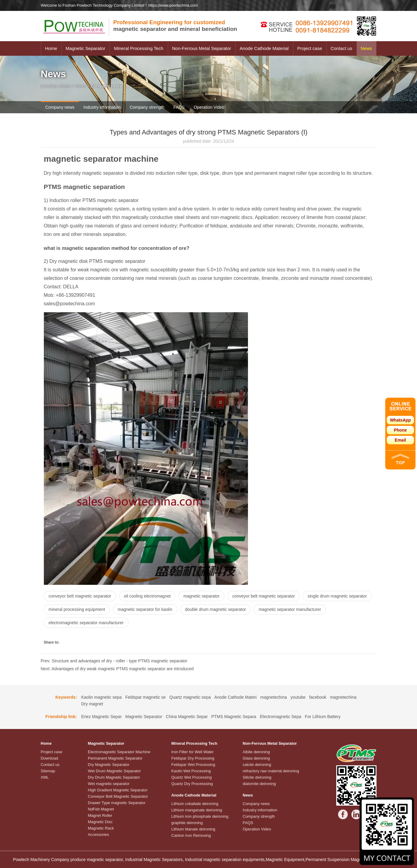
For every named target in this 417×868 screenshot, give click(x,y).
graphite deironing (187, 823)
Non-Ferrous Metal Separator (202, 48)
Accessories (99, 835)
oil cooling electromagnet (147, 596)
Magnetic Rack (101, 828)
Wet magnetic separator (109, 784)
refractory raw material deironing (271, 771)
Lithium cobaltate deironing (195, 804)
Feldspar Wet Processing (193, 765)
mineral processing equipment (77, 609)
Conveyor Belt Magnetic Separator (118, 796)
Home (51, 48)
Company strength (147, 107)
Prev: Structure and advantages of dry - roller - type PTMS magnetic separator (114, 661)
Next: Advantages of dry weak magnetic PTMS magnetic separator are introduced (117, 669)
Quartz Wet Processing (192, 777)
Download (50, 758)
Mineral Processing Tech (139, 48)
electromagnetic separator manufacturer (86, 623)
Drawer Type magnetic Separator (117, 803)
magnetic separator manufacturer (290, 609)
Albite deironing (256, 752)
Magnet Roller (100, 815)
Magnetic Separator (85, 48)
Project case (310, 48)
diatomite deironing (259, 784)
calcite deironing (257, 765)
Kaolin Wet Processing (191, 771)
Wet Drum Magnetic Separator (114, 771)
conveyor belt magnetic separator (80, 596)
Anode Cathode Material (264, 48)
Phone (401, 430)
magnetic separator (201, 596)
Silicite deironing (257, 777)
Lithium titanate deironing (193, 829)
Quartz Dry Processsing (192, 784)
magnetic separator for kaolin (145, 609)
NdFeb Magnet (101, 809)
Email (400, 440)
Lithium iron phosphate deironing (200, 816)
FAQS (179, 107)
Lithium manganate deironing (197, 810)
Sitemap (48, 771)
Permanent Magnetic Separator (115, 758)
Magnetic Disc (100, 822)
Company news (60, 107)
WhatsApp (400, 420)
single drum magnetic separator (337, 596)
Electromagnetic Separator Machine (119, 752)
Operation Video (209, 107)
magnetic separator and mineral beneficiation (175, 26)
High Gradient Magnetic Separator (118, 790)
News (367, 48)
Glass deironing (256, 758)
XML (45, 777)
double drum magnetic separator (216, 609)
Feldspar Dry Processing (193, 758)
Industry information (102, 107)
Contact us (341, 48)
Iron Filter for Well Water (193, 752)
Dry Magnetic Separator (109, 765)
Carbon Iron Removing (191, 835)
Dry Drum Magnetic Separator (114, 777)
